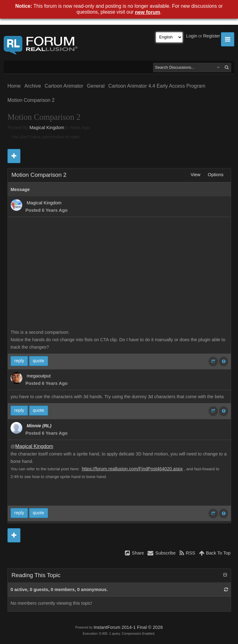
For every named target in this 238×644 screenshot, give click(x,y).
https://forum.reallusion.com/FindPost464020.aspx (132, 469)
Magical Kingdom (47, 128)
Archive (33, 86)
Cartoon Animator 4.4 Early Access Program (157, 86)
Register (212, 36)
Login (192, 36)
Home (14, 86)
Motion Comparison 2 (31, 100)
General (96, 86)
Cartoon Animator (64, 86)
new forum (148, 12)
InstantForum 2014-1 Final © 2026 (128, 627)
